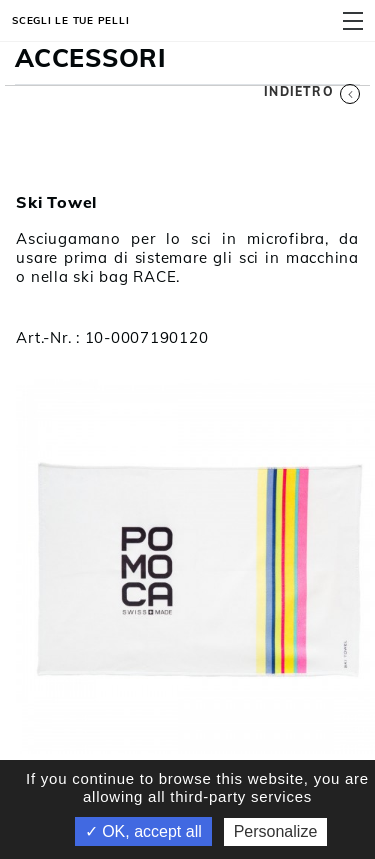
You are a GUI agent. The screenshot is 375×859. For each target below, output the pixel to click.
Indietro (312, 91)
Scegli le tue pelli (70, 20)
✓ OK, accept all (143, 831)
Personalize (276, 831)
